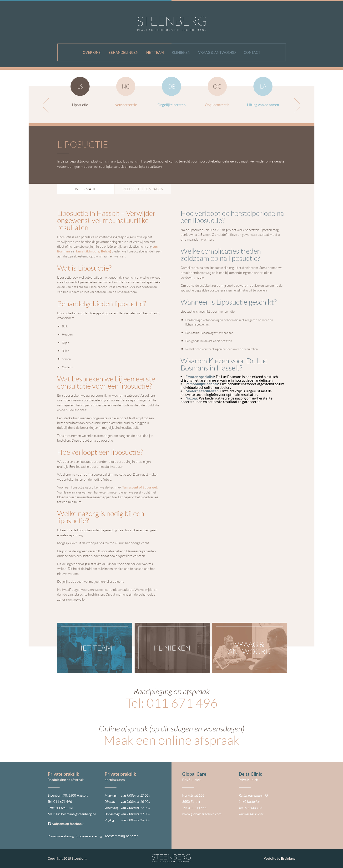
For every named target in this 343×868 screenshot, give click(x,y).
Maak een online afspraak (172, 740)
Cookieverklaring (89, 836)
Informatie (86, 189)
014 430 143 (253, 808)
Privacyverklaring (61, 836)
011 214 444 (197, 808)
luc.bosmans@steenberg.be (76, 814)
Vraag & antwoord (217, 52)
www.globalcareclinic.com (202, 814)
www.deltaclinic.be (251, 814)
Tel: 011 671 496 (172, 703)
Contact (252, 52)
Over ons (92, 52)
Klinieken (181, 52)
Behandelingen (123, 52)
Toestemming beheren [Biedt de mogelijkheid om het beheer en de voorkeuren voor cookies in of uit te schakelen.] (121, 836)
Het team (155, 52)
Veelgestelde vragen (143, 189)
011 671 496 (63, 801)
